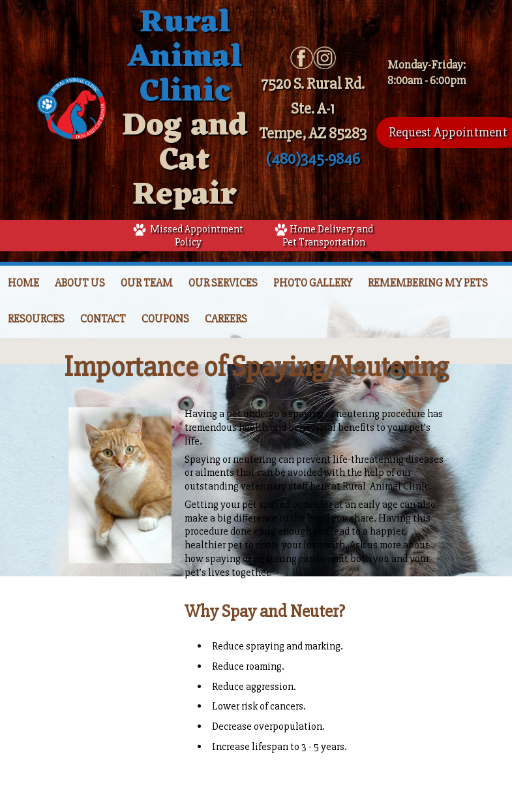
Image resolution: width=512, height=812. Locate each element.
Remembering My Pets (428, 283)
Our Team (147, 283)
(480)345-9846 (313, 159)
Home (23, 283)
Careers (226, 319)
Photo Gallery (313, 283)
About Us (80, 283)
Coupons (165, 319)
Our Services (223, 283)
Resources (36, 319)
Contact (103, 319)
